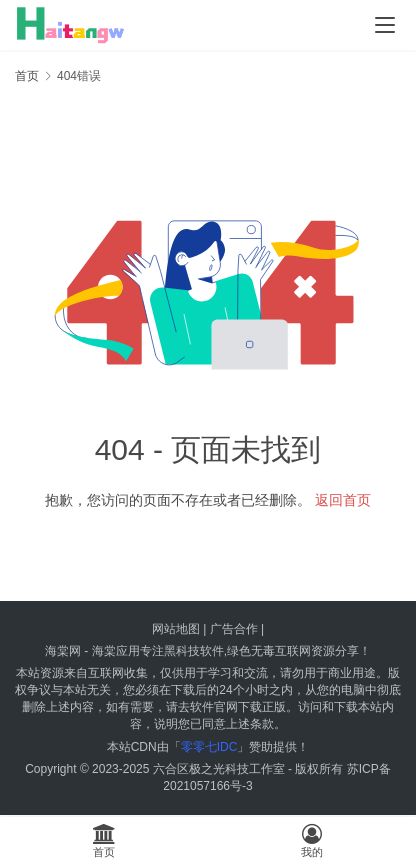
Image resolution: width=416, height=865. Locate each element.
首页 (27, 76)
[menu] (385, 25)
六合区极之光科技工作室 (219, 769)
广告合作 (234, 629)
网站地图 (176, 629)
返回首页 (343, 500)
